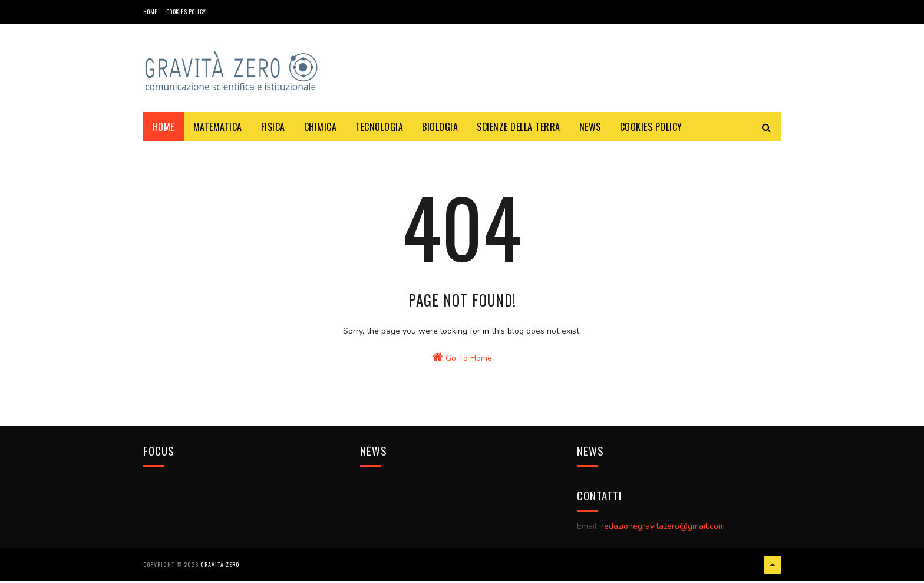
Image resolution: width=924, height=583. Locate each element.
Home (150, 11)
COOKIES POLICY (186, 11)
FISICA (273, 127)
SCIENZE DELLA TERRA (519, 127)
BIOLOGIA (440, 127)
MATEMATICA (218, 127)
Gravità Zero (220, 568)
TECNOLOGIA (379, 127)
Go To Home (462, 372)
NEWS (590, 127)
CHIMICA (321, 127)
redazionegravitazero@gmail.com (663, 536)
